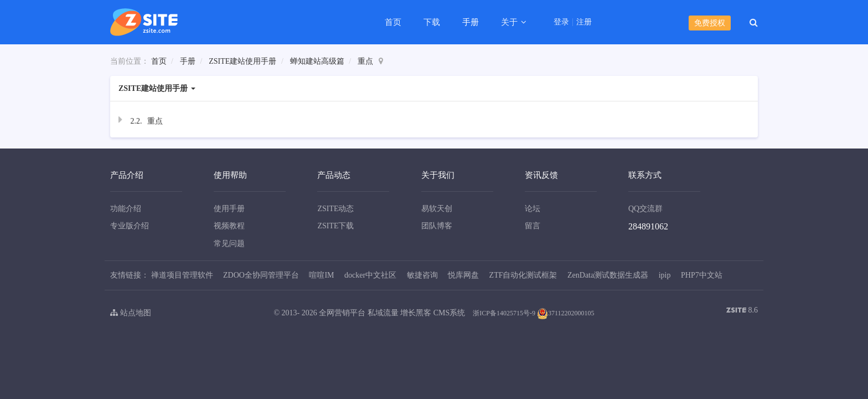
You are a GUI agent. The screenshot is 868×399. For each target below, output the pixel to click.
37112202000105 (566, 313)
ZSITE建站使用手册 (242, 61)
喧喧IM (321, 275)
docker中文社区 (370, 275)
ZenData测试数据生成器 (608, 275)
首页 (393, 22)
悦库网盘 (463, 275)
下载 (432, 22)
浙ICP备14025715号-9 (504, 313)
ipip (665, 275)
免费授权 (710, 23)
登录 (561, 22)
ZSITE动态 (335, 209)
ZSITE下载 (335, 226)
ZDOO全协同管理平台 (261, 275)
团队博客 (437, 226)
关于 (510, 22)
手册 (471, 22)
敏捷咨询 (422, 275)
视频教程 (229, 226)
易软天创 (437, 209)
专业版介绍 (130, 226)
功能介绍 (126, 209)
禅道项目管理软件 (182, 275)
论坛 (533, 209)
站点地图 (131, 313)
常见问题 (229, 244)
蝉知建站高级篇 (317, 61)
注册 (584, 22)
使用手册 (229, 209)
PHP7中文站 (702, 275)
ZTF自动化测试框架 (523, 275)
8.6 (742, 311)
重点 (365, 61)
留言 (533, 226)
